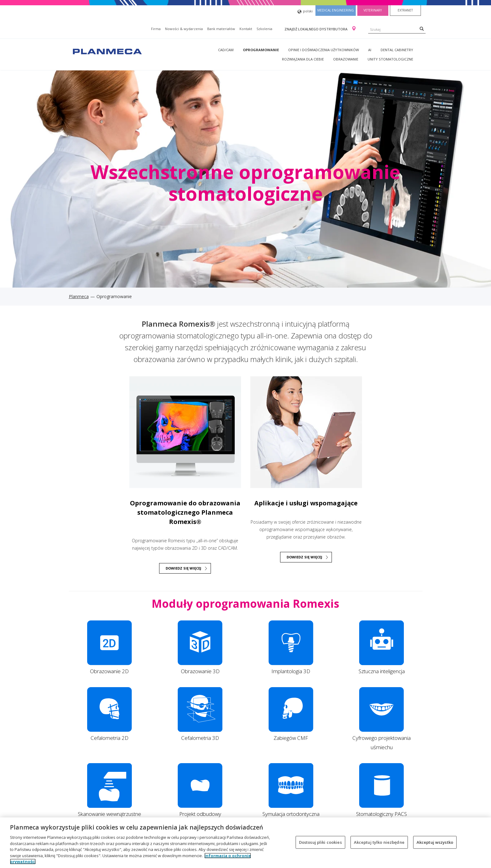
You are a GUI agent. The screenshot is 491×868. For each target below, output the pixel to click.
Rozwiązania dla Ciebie (303, 59)
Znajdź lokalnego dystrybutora (316, 29)
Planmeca (79, 296)
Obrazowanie (346, 59)
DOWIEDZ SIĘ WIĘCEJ (183, 568)
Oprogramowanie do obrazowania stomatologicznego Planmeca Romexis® (185, 512)
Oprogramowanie (261, 50)
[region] (246, 843)
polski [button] (305, 12)
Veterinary (373, 10)
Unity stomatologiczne (390, 59)
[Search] (422, 29)
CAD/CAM (226, 50)
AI (370, 50)
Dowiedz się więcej (304, 557)
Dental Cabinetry (397, 50)
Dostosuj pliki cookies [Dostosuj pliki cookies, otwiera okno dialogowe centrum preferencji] (320, 842)
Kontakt (246, 29)
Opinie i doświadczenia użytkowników (324, 50)
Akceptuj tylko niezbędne (379, 842)
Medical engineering (336, 10)
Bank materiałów (221, 29)
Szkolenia (264, 29)
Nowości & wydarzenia (184, 29)
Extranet (405, 10)
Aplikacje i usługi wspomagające (306, 503)
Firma (156, 29)
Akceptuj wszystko (435, 842)
